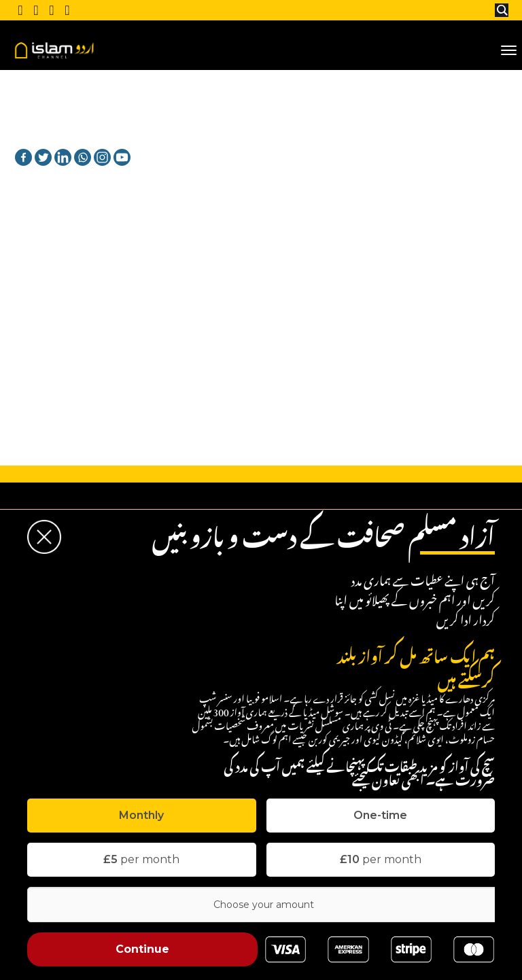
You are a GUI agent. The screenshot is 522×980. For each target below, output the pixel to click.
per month (141, 859)
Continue (142, 949)
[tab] (142, 816)
